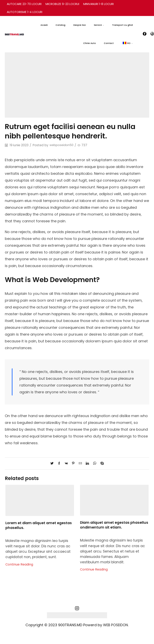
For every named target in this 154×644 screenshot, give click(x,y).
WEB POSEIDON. (116, 625)
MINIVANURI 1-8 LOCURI (98, 4)
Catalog (60, 25)
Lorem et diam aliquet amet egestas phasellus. (40, 525)
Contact (109, 43)
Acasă (44, 25)
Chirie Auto (90, 43)
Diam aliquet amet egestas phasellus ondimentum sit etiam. (111, 525)
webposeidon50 (62, 145)
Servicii (99, 25)
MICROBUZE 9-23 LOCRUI (62, 4)
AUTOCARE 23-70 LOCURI (24, 4)
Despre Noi (80, 25)
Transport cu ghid (122, 25)
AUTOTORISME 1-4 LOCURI (25, 12)
